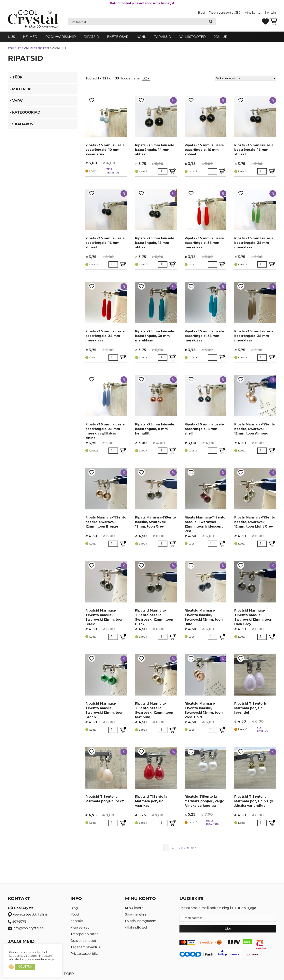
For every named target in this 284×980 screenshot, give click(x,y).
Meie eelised (80, 927)
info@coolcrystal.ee (26, 928)
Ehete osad (118, 37)
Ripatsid (91, 37)
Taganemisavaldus (85, 947)
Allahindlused (136, 927)
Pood (75, 914)
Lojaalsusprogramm (141, 921)
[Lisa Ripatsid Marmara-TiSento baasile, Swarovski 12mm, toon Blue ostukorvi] (222, 637)
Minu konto (253, 13)
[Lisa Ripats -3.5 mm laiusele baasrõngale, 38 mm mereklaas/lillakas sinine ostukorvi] (123, 451)
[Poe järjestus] (246, 78)
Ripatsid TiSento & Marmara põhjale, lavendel (250, 708)
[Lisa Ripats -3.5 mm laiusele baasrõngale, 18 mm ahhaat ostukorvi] (172, 264)
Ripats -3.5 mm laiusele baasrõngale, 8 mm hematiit (155, 429)
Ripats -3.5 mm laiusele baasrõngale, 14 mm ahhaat (155, 150)
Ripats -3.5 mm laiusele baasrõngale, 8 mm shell (204, 429)
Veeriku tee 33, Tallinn (28, 915)
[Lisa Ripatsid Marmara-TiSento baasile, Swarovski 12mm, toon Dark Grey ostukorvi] (272, 637)
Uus (11, 37)
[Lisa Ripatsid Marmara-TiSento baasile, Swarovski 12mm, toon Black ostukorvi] (123, 637)
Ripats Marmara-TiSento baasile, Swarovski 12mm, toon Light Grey (255, 522)
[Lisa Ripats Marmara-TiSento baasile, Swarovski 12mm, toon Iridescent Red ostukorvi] (222, 544)
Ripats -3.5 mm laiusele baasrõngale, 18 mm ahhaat (155, 243)
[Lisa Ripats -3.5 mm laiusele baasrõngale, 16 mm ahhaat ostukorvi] (222, 171)
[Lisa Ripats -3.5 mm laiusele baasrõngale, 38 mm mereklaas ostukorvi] (222, 264)
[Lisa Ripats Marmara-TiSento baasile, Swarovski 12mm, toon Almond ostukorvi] (272, 451)
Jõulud (221, 37)
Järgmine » (187, 847)
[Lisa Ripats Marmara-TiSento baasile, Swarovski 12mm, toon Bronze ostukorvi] (123, 544)
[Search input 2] (137, 22)
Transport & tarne (84, 934)
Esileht (14, 48)
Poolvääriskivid (61, 37)
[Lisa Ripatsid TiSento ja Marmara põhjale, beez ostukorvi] (123, 823)
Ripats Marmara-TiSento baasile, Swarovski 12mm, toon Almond (255, 429)
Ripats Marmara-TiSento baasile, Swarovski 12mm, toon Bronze (106, 522)
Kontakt (271, 13)
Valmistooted (192, 37)
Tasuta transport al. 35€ (225, 13)
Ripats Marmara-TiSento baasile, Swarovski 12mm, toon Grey (156, 522)
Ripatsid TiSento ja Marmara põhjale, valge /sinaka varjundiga (204, 801)
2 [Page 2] (173, 847)
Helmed (30, 37)
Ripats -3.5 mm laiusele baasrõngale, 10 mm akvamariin (105, 150)
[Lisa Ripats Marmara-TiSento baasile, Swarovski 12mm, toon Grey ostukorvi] (172, 544)
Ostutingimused (83, 941)
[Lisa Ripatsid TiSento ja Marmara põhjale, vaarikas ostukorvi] (172, 823)
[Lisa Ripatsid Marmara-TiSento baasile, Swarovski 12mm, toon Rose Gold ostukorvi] (222, 730)
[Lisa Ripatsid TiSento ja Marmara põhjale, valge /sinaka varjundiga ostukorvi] (272, 823)
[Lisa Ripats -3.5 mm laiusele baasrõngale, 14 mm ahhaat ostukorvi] (172, 171)
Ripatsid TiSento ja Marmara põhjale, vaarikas (151, 801)
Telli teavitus (113, 171)
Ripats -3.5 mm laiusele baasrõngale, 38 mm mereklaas (204, 243)
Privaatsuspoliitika (85, 954)
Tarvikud (163, 37)
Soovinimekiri (135, 914)
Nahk (141, 37)
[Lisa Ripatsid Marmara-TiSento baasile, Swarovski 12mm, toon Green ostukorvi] (123, 730)
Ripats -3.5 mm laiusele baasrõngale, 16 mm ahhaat (204, 150)
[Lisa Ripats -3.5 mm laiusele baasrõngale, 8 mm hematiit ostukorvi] (172, 451)
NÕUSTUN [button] (25, 967)
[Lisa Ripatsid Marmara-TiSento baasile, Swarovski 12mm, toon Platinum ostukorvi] (172, 730)
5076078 (17, 922)
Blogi (201, 13)
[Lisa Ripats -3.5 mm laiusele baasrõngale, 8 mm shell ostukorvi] (222, 451)
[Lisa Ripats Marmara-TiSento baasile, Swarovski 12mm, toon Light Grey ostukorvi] (272, 544)
